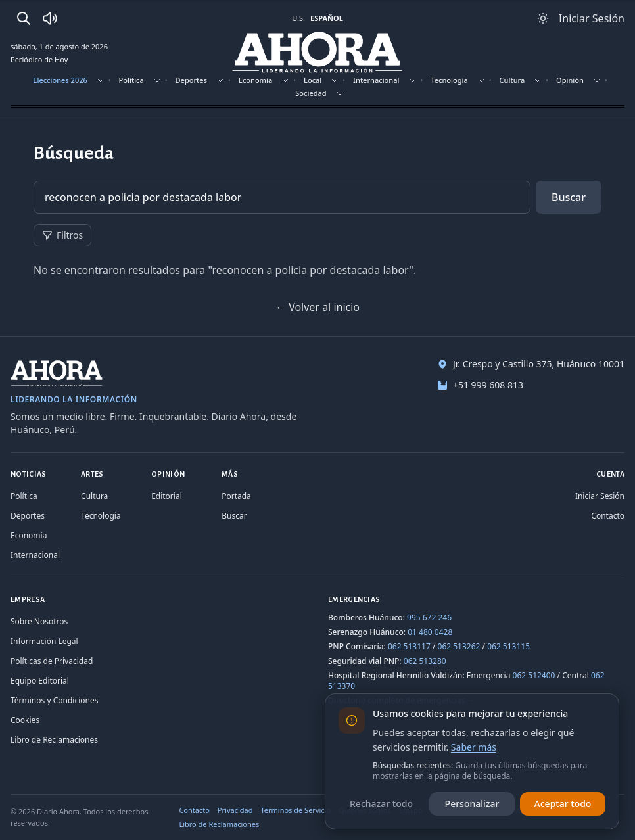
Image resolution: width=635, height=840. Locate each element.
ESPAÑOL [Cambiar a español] (327, 18)
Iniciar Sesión (600, 496)
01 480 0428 (430, 632)
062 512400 (534, 675)
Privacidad (235, 810)
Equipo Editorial (40, 681)
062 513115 (508, 646)
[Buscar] (24, 18)
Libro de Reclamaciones (54, 740)
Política (131, 80)
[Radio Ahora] (50, 18)
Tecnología (449, 80)
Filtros (62, 235)
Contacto (608, 516)
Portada (236, 496)
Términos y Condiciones (54, 700)
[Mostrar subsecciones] (101, 80)
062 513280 (425, 661)
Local (313, 80)
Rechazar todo (381, 804)
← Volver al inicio (317, 307)
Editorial (167, 496)
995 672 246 (429, 618)
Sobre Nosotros (39, 621)
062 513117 (409, 646)
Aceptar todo (563, 804)
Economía (256, 80)
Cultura (512, 80)
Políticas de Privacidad (52, 661)
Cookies (25, 720)
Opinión (570, 80)
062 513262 (459, 646)
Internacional (376, 80)
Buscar (569, 197)
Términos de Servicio (295, 810)
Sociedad (311, 93)
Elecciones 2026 (60, 80)
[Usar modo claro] (543, 18)
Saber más (474, 747)
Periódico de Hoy (39, 59)
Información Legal (44, 641)
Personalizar (472, 804)
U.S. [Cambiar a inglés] (298, 18)
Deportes (191, 80)
